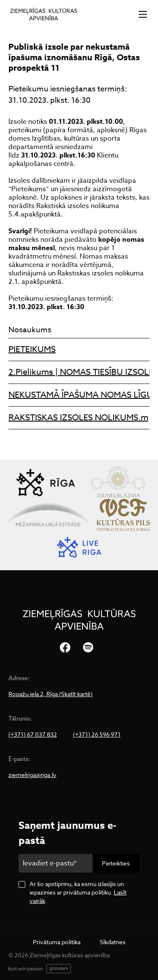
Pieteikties (116, 863)
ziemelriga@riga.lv (32, 775)
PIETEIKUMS (32, 349)
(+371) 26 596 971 (97, 734)
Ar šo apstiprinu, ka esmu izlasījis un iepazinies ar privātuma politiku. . (78, 892)
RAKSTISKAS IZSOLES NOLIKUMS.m (78, 418)
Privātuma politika (57, 942)
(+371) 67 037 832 (33, 734)
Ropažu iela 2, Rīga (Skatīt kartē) (51, 694)
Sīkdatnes (113, 942)
